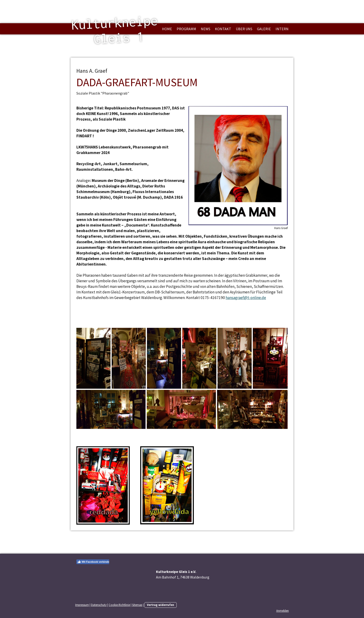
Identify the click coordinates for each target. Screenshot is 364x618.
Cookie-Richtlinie (119, 605)
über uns (244, 29)
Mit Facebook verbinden (94, 562)
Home (167, 29)
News (206, 29)
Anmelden (283, 611)
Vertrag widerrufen (161, 605)
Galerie (264, 29)
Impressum (82, 605)
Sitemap (137, 605)
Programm (186, 29)
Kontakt (223, 29)
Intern (282, 29)
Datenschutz (99, 605)
